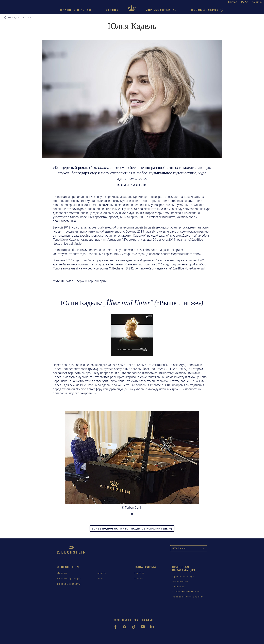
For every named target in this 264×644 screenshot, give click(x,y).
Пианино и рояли (76, 10)
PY (243, 2)
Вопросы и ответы (69, 584)
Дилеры (62, 573)
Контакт (233, 2)
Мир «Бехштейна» (161, 10)
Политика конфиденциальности (186, 589)
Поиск (257, 2)
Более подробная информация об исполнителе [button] (132, 529)
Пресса (139, 578)
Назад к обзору (17, 18)
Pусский (190, 549)
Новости (101, 573)
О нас (99, 578)
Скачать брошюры (69, 578)
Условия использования (188, 597)
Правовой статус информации (183, 579)
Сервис (112, 10)
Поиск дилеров (208, 10)
